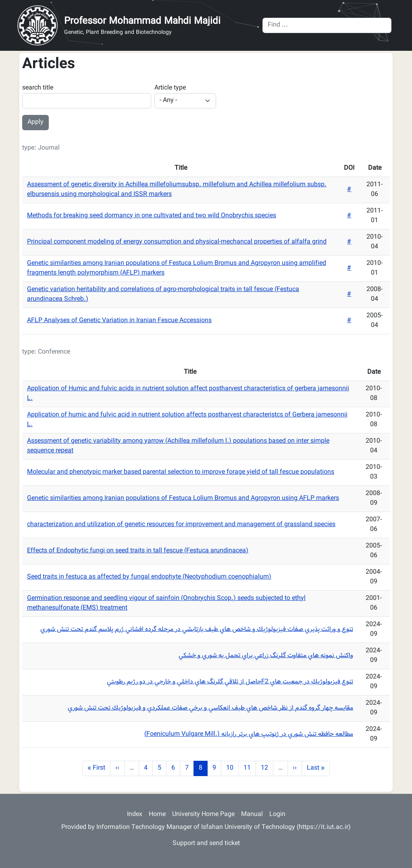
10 (232, 768)
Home (157, 815)
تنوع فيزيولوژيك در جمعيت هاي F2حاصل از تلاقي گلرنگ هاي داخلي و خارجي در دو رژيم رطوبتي (230, 682)
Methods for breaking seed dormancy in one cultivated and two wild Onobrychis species (152, 216)
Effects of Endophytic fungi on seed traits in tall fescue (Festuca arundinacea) (138, 551)
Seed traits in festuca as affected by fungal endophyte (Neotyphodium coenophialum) (149, 577)
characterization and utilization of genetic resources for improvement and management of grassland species (181, 525)
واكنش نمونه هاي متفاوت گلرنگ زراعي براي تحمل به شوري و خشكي (266, 656)
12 (267, 768)
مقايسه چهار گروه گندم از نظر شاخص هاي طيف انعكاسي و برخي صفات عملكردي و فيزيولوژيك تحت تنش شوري (210, 708)
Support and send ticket (206, 844)
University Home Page (203, 815)
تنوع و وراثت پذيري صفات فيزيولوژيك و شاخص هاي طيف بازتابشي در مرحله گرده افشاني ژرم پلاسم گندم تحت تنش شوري (197, 630)
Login (277, 815)
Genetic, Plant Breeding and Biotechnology (118, 33)
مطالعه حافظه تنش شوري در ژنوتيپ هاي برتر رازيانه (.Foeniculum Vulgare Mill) (249, 734)
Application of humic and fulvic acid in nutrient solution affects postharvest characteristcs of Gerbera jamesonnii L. (187, 420)
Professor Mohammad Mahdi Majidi (142, 21)
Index (135, 815)
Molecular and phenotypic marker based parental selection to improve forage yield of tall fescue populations (181, 472)
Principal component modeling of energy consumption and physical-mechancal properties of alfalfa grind (177, 242)
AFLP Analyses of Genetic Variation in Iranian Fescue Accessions (119, 321)
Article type (170, 88)
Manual (252, 815)
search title (38, 88)
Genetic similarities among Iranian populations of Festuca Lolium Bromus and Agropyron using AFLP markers (183, 499)
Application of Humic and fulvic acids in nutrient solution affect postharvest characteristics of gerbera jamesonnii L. (188, 394)
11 (250, 768)
